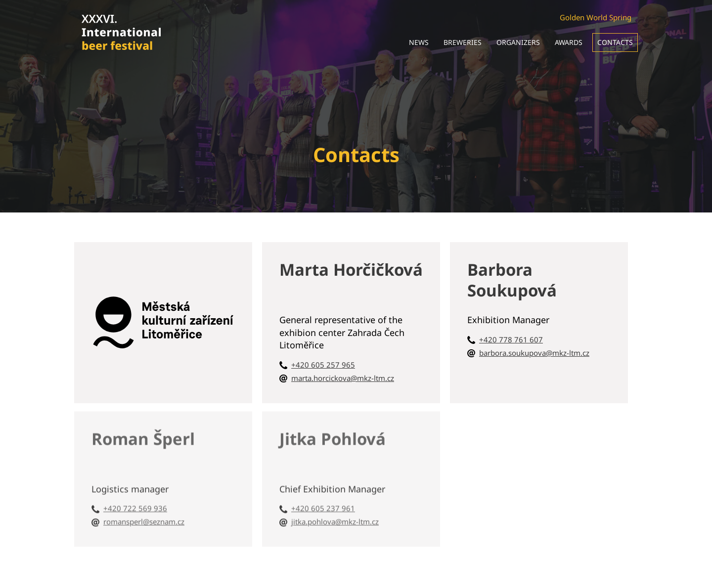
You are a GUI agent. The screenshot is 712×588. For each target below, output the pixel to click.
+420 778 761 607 (511, 339)
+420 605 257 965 (323, 365)
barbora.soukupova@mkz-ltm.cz (534, 353)
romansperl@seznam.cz (144, 520)
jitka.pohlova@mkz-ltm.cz (335, 520)
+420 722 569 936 (135, 506)
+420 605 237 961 (323, 506)
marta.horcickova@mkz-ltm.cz (343, 378)
